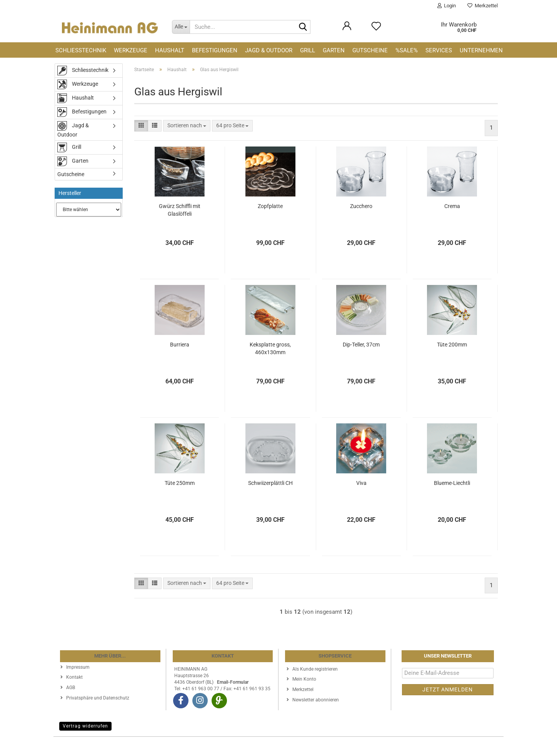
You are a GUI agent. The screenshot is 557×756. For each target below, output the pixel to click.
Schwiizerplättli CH (270, 483)
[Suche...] (181, 27)
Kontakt (74, 677)
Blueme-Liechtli (452, 483)
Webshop (250, 746)
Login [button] (447, 6)
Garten (334, 50)
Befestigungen (215, 50)
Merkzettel (483, 6)
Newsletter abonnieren (316, 700)
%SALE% (407, 50)
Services (439, 50)
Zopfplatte (270, 206)
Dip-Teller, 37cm (361, 345)
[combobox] (187, 126)
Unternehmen (481, 50)
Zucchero (361, 206)
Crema (452, 206)
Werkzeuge (131, 50)
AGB (71, 688)
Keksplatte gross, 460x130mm (270, 348)
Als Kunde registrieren (315, 669)
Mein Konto (304, 679)
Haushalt (170, 50)
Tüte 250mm (180, 483)
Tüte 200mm (452, 345)
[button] (141, 126)
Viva (361, 483)
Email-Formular (233, 682)
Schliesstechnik (81, 50)
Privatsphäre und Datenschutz (98, 698)
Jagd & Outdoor (269, 50)
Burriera (180, 345)
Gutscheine (370, 50)
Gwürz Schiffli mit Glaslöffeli (180, 210)
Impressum (78, 667)
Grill (308, 50)
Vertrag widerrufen (85, 726)
